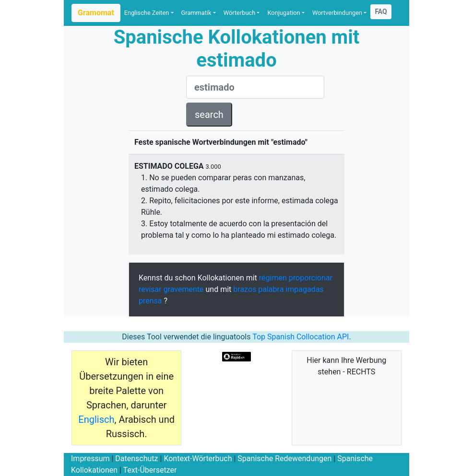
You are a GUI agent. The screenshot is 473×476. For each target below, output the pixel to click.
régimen (273, 278)
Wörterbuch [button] (239, 13)
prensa (150, 301)
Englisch (96, 419)
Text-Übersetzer (150, 470)
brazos (245, 289)
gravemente (184, 289)
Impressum (90, 459)
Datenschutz (136, 459)
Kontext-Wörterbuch (198, 459)
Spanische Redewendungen (284, 459)
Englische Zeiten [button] (147, 13)
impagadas (304, 289)
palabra (271, 289)
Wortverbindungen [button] (337, 13)
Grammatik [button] (196, 13)
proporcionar (311, 278)
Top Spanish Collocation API (301, 337)
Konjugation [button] (284, 13)
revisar (150, 289)
